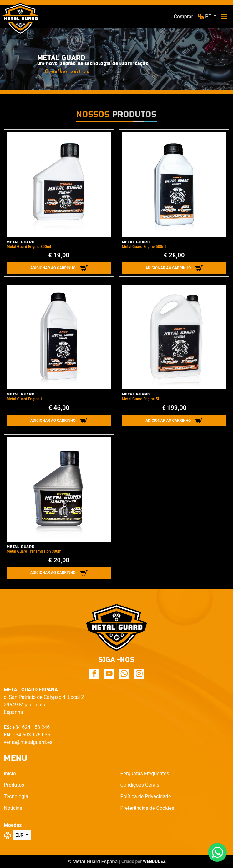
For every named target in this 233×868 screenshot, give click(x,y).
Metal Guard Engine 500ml (144, 247)
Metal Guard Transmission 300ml (35, 551)
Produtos (14, 785)
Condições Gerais (140, 785)
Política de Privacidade (146, 796)
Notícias (13, 808)
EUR (20, 835)
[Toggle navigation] (224, 17)
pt (209, 16)
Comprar (183, 16)
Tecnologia (16, 796)
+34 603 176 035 (32, 735)
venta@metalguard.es (28, 742)
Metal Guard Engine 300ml (29, 247)
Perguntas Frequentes (145, 774)
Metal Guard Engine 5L (141, 399)
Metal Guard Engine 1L (26, 399)
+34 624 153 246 (31, 727)
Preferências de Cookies (147, 808)
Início (10, 774)
